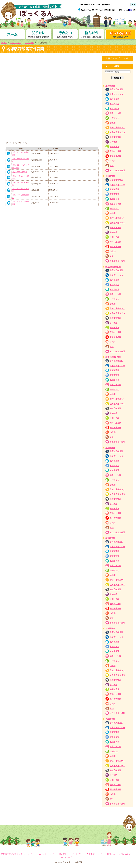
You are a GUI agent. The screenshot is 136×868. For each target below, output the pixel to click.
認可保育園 (114, 99)
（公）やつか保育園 (20, 172)
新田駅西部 (110, 86)
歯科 (112, 166)
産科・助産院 (115, 151)
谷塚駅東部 (110, 719)
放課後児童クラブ (117, 132)
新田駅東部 (110, 176)
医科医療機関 (115, 156)
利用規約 (111, 854)
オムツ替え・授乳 (117, 170)
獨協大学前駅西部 (113, 267)
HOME (4, 43)
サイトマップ (66, 857)
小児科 (113, 161)
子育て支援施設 (116, 89)
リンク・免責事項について (91, 854)
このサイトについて (46, 854)
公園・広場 (114, 147)
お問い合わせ (125, 854)
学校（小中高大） (117, 128)
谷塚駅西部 (29, 43)
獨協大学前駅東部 (113, 357)
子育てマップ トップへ (118, 58)
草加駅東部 (110, 538)
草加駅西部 (110, 448)
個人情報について (67, 854)
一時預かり (114, 118)
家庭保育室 (114, 104)
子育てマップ (16, 43)
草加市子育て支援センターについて (17, 854)
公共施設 (114, 142)
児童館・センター (117, 94)
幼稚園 (113, 123)
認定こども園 (115, 113)
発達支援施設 (115, 137)
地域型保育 (114, 109)
